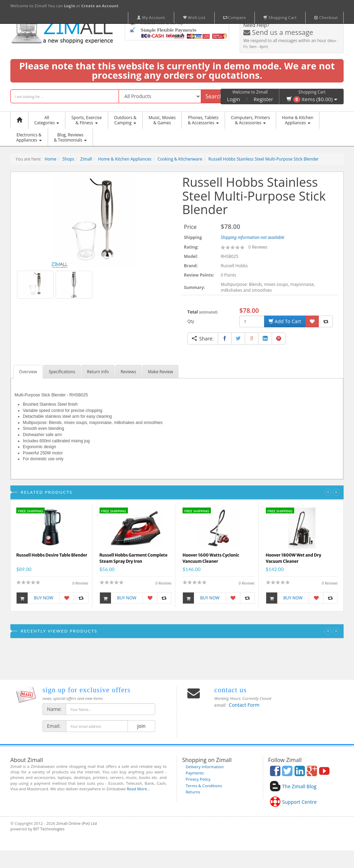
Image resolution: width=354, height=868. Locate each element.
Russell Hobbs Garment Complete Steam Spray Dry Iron (134, 558)
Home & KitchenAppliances (298, 120)
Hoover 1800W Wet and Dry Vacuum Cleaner (294, 558)
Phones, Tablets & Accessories (203, 120)
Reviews (128, 372)
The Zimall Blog (299, 786)
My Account (151, 18)
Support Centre (299, 802)
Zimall (86, 159)
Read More (137, 789)
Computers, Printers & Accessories (250, 120)
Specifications (62, 372)
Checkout (326, 18)
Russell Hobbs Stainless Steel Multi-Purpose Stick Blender (264, 159)
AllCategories (47, 120)
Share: (203, 339)
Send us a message (278, 32)
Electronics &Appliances (29, 137)
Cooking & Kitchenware (180, 159)
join (141, 726)
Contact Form (244, 705)
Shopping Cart (280, 18)
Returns (193, 792)
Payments (195, 773)
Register (264, 99)
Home (50, 159)
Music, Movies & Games (162, 120)
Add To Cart (285, 321)
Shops (68, 159)
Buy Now (35, 598)
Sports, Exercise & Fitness (86, 120)
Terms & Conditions (204, 786)
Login (233, 99)
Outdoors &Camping (125, 120)
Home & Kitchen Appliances (125, 159)
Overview (28, 372)
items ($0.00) (312, 99)
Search (214, 96)
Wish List (194, 18)
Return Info (98, 372)
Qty (191, 321)
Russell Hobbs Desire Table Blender (52, 555)
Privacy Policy (198, 779)
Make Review (161, 372)
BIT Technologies (49, 829)
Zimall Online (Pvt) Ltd (77, 823)
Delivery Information (205, 767)
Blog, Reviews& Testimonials (70, 137)
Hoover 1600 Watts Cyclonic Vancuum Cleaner (211, 558)
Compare (235, 18)
